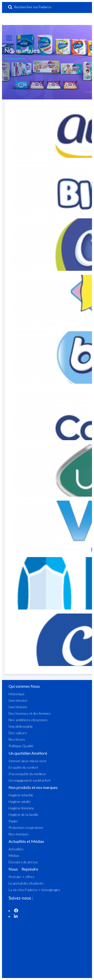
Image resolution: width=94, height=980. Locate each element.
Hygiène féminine (21, 808)
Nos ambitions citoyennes (28, 720)
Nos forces (17, 739)
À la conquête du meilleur (27, 774)
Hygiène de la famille (23, 815)
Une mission (18, 700)
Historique (17, 694)
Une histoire (18, 707)
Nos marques (19, 834)
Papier (13, 821)
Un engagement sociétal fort (30, 780)
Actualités (16, 849)
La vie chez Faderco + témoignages (34, 890)
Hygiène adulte (20, 802)
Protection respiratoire (26, 827)
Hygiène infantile (21, 795)
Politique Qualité (21, 746)
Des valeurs (18, 733)
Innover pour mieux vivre (28, 761)
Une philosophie (21, 726)
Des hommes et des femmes (30, 713)
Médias (14, 855)
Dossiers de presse (23, 862)
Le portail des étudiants (26, 883)
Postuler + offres (21, 877)
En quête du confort (23, 767)
